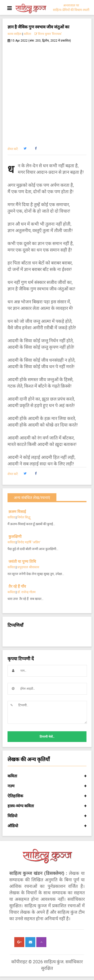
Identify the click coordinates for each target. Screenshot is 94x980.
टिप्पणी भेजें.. (47, 737)
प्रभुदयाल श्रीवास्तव (28, 567)
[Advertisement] (47, 92)
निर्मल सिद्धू (24, 517)
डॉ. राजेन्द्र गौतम (26, 592)
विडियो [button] (47, 816)
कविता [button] (47, 776)
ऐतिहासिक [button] (47, 796)
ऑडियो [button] (47, 826)
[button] (25, 149)
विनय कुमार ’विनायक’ (48, 34)
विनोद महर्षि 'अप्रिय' (29, 542)
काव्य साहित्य (15, 34)
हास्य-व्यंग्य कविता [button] (47, 806)
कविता (27, 34)
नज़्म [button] (47, 786)
